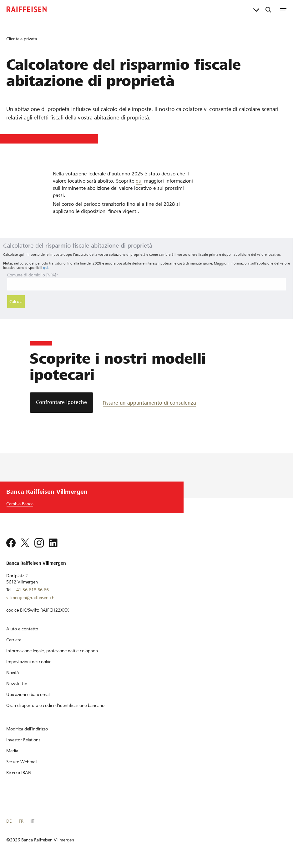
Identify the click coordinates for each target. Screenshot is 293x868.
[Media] (12, 751)
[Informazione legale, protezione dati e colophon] (52, 651)
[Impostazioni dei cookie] (29, 662)
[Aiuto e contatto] (22, 629)
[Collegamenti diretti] (256, 9)
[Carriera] (14, 640)
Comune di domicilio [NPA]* (33, 275)
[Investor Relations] (23, 740)
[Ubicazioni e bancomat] (28, 694)
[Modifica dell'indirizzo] (27, 729)
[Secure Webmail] (22, 762)
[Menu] (283, 9)
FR (21, 821)
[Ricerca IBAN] (19, 773)
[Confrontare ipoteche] (61, 403)
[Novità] (13, 673)
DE (9, 821)
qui (139, 181)
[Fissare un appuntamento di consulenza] (149, 403)
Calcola (16, 302)
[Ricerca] (268, 9)
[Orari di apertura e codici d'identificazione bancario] (55, 705)
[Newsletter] (17, 684)
